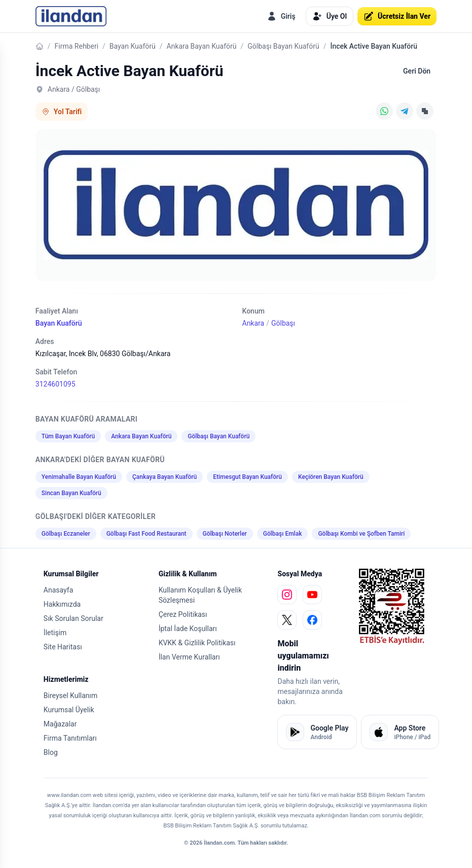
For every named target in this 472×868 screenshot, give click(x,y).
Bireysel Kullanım (70, 696)
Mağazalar (60, 724)
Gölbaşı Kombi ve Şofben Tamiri (361, 534)
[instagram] (287, 595)
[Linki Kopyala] (425, 111)
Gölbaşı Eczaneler (66, 534)
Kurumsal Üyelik (69, 710)
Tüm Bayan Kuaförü (68, 436)
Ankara (253, 323)
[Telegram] (405, 111)
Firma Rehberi (77, 46)
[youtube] (312, 595)
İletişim (55, 633)
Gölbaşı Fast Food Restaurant (147, 534)
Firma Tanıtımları (70, 738)
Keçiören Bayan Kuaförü (331, 477)
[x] (287, 620)
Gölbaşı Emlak (283, 534)
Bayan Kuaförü (133, 46)
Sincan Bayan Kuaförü (71, 493)
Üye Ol (330, 16)
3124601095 (56, 384)
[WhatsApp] (384, 111)
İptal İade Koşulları (188, 629)
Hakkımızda (62, 604)
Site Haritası (63, 647)
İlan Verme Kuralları (189, 657)
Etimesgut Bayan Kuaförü (247, 477)
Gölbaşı (283, 323)
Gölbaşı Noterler (225, 534)
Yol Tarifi (62, 112)
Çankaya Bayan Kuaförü (165, 477)
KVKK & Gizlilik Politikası (197, 643)
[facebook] (312, 620)
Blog (51, 752)
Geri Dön (417, 71)
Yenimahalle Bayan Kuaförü (79, 477)
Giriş (281, 16)
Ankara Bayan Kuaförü (201, 46)
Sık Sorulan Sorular (74, 618)
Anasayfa (58, 590)
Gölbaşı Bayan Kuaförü (283, 46)
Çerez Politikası (183, 614)
